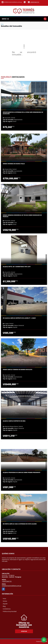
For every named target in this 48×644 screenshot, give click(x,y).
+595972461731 (35, 2)
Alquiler (5, 604)
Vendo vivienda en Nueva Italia (14, 164)
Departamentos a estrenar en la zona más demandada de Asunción (23, 113)
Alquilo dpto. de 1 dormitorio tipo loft (17, 267)
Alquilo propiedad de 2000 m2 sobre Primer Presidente (22, 473)
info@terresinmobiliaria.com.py (12, 586)
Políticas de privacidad (10, 611)
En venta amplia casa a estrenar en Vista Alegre (20, 524)
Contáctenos (7, 609)
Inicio (2, 24)
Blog (4, 606)
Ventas (5, 601)
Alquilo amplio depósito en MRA (14, 421)
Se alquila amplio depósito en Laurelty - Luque (19, 318)
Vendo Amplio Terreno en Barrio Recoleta (18, 370)
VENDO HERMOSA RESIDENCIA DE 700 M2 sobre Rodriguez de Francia (22, 216)
